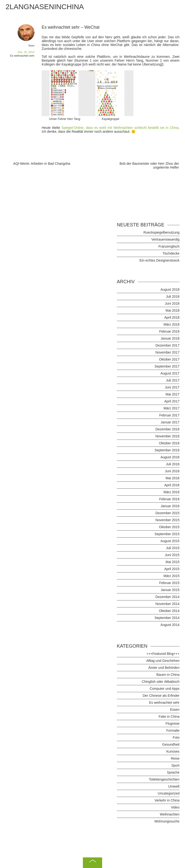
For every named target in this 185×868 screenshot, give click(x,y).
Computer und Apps (165, 689)
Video (175, 807)
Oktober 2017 (169, 359)
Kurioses (173, 751)
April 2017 (172, 401)
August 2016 (170, 457)
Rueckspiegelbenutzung (162, 232)
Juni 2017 (172, 387)
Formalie (173, 730)
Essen (175, 710)
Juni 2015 (172, 555)
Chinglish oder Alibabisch (161, 682)
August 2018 (170, 289)
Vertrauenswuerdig (165, 239)
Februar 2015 (169, 583)
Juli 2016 (173, 464)
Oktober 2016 (169, 443)
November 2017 (167, 352)
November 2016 (167, 436)
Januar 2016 (170, 506)
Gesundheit (171, 744)
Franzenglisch (169, 246)
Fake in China (169, 717)
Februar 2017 (169, 415)
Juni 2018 (172, 303)
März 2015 (172, 576)
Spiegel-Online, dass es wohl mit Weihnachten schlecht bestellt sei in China (120, 128)
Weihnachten (169, 814)
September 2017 (167, 366)
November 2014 (167, 604)
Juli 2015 (173, 548)
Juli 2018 (173, 296)
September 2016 (167, 450)
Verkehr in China (167, 800)
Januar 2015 (170, 590)
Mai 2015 (172, 562)
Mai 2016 (172, 478)
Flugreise (172, 723)
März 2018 (172, 324)
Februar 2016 (169, 499)
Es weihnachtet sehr (22, 56)
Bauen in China (168, 675)
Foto (176, 737)
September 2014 (167, 618)
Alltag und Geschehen (163, 661)
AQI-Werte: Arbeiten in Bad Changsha (42, 164)
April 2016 (172, 485)
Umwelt (174, 786)
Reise (175, 758)
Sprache (173, 772)
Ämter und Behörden (164, 668)
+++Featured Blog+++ (163, 654)
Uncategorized (169, 793)
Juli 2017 (173, 380)
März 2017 (172, 408)
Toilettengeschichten (164, 779)
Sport (175, 765)
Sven (32, 46)
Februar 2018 (169, 331)
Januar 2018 (170, 338)
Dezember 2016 (167, 429)
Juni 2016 (172, 471)
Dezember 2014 (167, 597)
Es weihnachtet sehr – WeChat (71, 27)
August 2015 (170, 541)
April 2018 (172, 317)
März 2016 (172, 492)
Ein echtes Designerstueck (159, 260)
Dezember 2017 (167, 345)
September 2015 (167, 534)
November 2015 (167, 520)
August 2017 (170, 373)
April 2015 (172, 569)
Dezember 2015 (167, 513)
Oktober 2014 (169, 611)
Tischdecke (171, 253)
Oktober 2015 (169, 527)
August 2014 (170, 625)
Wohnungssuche (167, 821)
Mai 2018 (172, 310)
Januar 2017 (170, 422)
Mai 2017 (172, 394)
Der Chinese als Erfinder (161, 696)
